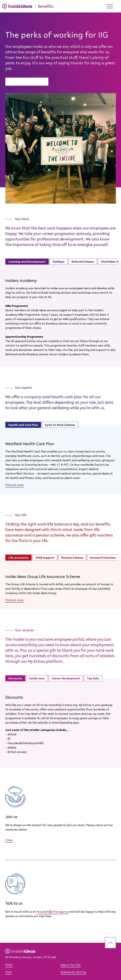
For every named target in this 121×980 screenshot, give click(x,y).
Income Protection (103, 558)
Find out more (14, 485)
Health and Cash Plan (23, 425)
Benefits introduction (27, 82)
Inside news (37, 678)
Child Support (45, 558)
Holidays (59, 262)
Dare (8, 972)
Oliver (9, 840)
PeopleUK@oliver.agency (52, 912)
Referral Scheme (83, 262)
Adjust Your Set (71, 965)
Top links (93, 678)
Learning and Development (27, 262)
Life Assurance (18, 558)
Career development (66, 678)
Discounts (15, 678)
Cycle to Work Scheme (60, 425)
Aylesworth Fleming (73, 972)
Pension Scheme (72, 558)
